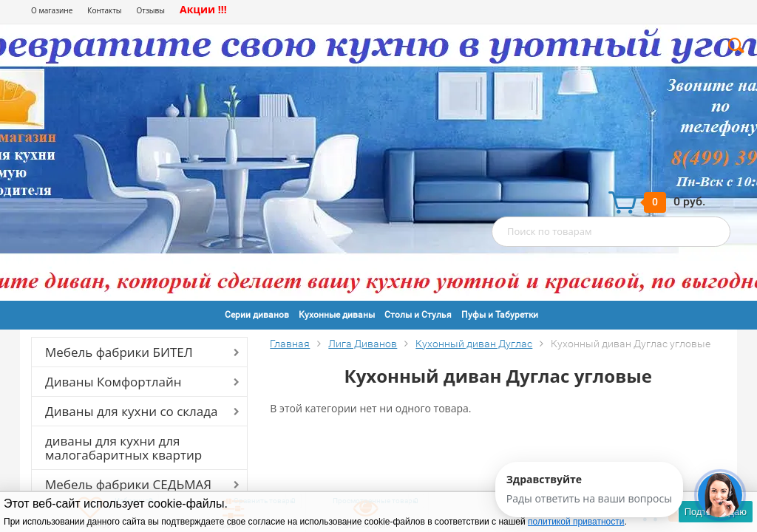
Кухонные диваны (337, 315)
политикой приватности (576, 522)
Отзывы (151, 10)
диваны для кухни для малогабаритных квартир (123, 448)
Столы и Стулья (418, 315)
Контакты (104, 10)
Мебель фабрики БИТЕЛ (119, 352)
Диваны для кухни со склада (131, 411)
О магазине (52, 10)
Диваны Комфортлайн (113, 382)
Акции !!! (203, 9)
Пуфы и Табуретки (500, 315)
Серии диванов (257, 315)
